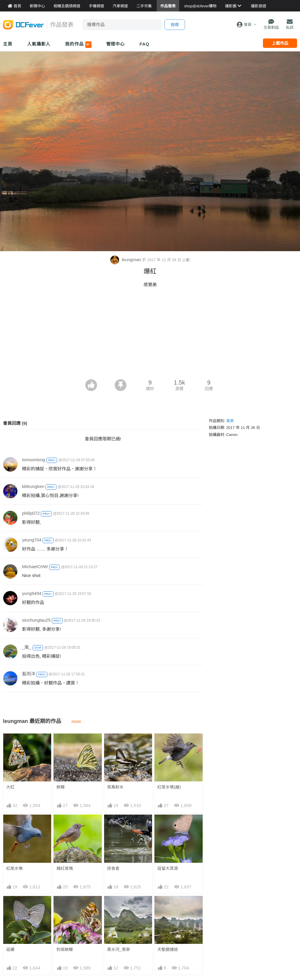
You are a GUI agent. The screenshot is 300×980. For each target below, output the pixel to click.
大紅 (10, 787)
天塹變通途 (168, 907)
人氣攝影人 (39, 44)
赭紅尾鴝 (65, 868)
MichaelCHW (35, 567)
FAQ (144, 44)
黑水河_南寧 (119, 907)
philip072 (31, 513)
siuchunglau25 (36, 620)
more (76, 721)
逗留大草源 (168, 868)
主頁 (8, 44)
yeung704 (32, 540)
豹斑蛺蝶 (65, 949)
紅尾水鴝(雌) (169, 787)
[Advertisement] (150, 335)
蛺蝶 (61, 787)
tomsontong (34, 460)
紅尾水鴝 (14, 868)
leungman (126, 260)
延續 (10, 949)
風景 (230, 421)
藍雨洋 (29, 674)
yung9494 (32, 593)
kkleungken (33, 486)
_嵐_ (27, 647)
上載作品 (280, 43)
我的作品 (78, 45)
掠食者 (113, 868)
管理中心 (116, 44)
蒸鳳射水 (115, 787)
